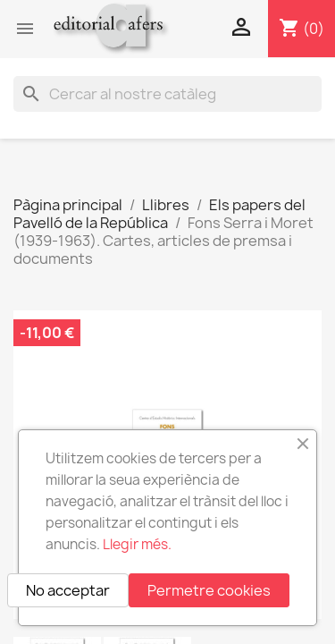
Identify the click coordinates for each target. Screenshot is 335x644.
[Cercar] (167, 94)
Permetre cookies (209, 590)
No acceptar (68, 590)
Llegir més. (137, 544)
